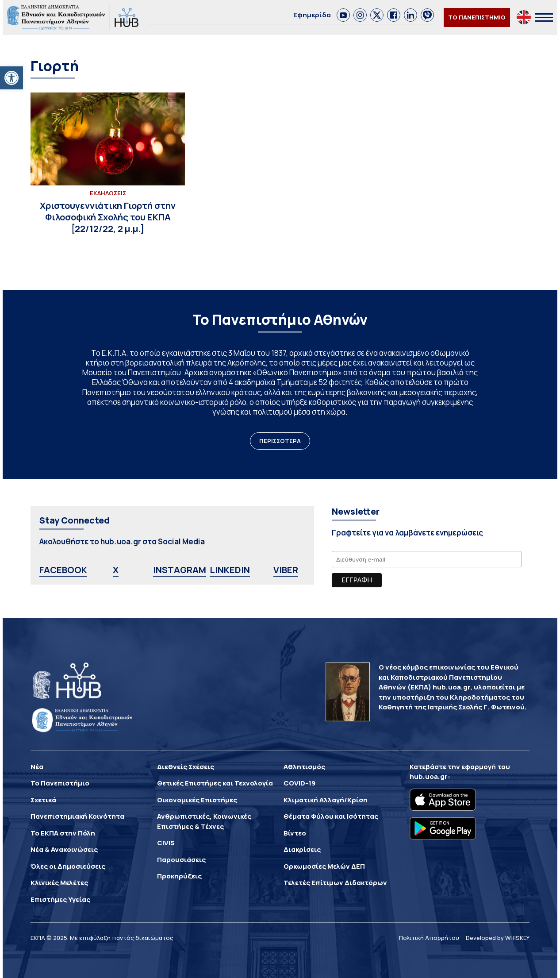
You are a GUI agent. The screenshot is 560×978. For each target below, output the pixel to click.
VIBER (286, 570)
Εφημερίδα (312, 15)
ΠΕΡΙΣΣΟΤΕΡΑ (280, 441)
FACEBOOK (63, 570)
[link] (343, 15)
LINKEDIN (230, 570)
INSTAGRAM (180, 570)
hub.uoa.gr (429, 776)
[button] (12, 78)
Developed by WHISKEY (498, 938)
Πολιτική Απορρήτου (429, 938)
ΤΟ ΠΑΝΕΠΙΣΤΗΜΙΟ (477, 17)
